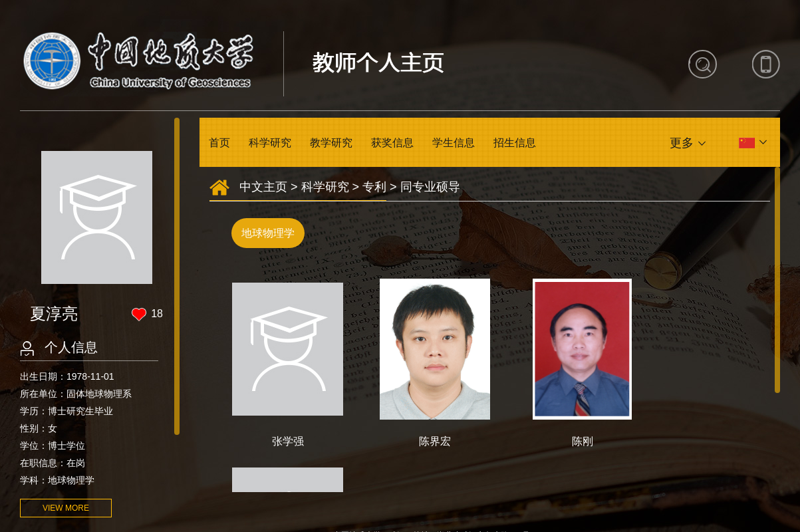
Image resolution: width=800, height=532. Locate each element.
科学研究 (270, 143)
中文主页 (263, 187)
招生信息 (515, 143)
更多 (682, 143)
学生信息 (454, 143)
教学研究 (331, 143)
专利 (374, 187)
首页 (219, 143)
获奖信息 (392, 143)
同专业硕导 (430, 187)
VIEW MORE (66, 508)
